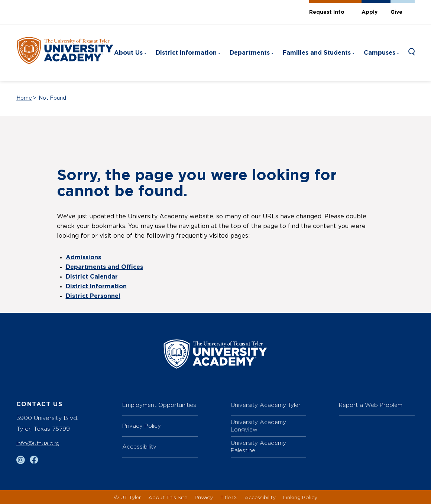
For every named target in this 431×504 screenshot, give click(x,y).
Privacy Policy (142, 426)
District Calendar (92, 277)
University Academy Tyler (266, 405)
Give (396, 12)
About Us (128, 53)
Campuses (380, 53)
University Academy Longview (258, 426)
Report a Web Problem (371, 405)
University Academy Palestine (258, 447)
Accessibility (139, 447)
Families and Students (317, 53)
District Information (186, 53)
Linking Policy (300, 497)
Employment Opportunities (159, 405)
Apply (370, 12)
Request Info (327, 12)
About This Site (168, 497)
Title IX (229, 497)
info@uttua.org (38, 443)
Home (24, 98)
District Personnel (93, 296)
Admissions (83, 257)
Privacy (204, 497)
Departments (250, 53)
